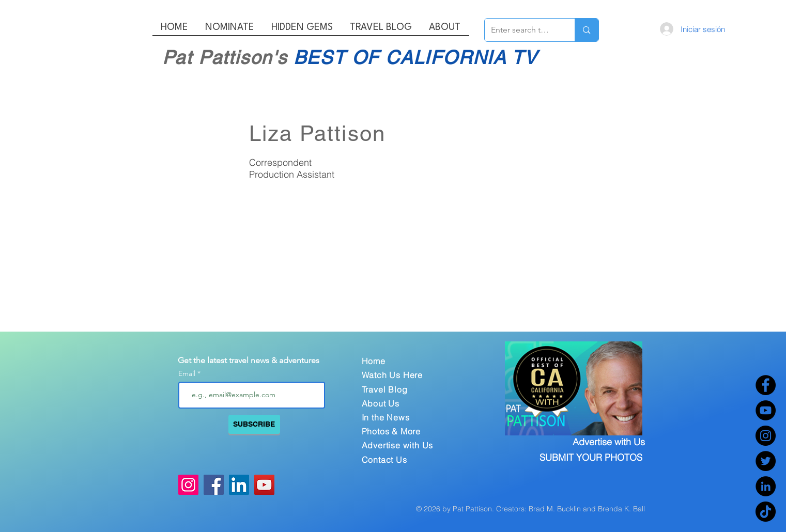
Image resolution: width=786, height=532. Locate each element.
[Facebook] (766, 385)
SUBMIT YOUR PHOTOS (591, 457)
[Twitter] (766, 461)
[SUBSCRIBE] (254, 424)
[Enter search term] (522, 30)
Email (188, 373)
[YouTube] (766, 410)
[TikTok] (766, 512)
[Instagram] (766, 436)
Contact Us (384, 460)
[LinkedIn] (766, 486)
